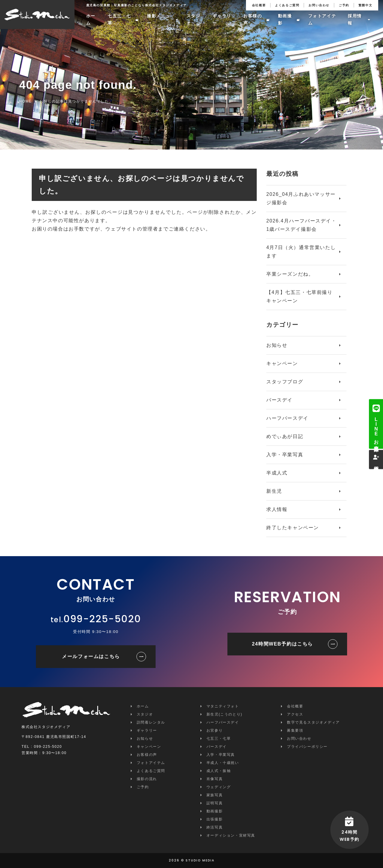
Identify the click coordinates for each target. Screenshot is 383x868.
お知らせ (277, 345)
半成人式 (277, 473)
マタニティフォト (223, 706)
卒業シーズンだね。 (290, 274)
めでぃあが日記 (285, 436)
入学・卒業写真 (285, 455)
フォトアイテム (322, 20)
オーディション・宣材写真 (231, 835)
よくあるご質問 (287, 5)
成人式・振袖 (219, 771)
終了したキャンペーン (293, 528)
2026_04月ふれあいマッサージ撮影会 (301, 198)
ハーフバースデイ (287, 418)
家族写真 (215, 795)
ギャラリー (222, 20)
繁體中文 (365, 5)
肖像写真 (215, 779)
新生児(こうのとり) (224, 714)
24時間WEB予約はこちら (282, 644)
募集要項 (295, 730)
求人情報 (277, 509)
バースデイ (279, 400)
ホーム (91, 20)
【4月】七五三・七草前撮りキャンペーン (300, 296)
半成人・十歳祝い (223, 763)
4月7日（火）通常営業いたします (301, 252)
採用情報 (355, 20)
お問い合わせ (319, 5)
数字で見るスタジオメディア (313, 722)
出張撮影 (215, 819)
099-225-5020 (102, 619)
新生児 (274, 491)
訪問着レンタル (151, 722)
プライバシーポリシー (307, 747)
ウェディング (219, 787)
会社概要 (259, 5)
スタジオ (193, 20)
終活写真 (215, 827)
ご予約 (344, 5)
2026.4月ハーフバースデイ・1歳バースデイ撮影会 (301, 225)
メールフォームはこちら (91, 656)
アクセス (295, 714)
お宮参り (215, 730)
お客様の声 (253, 20)
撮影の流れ (147, 779)
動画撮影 (285, 20)
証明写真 (215, 803)
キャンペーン (282, 363)
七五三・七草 (120, 20)
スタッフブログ (285, 382)
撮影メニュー (159, 20)
